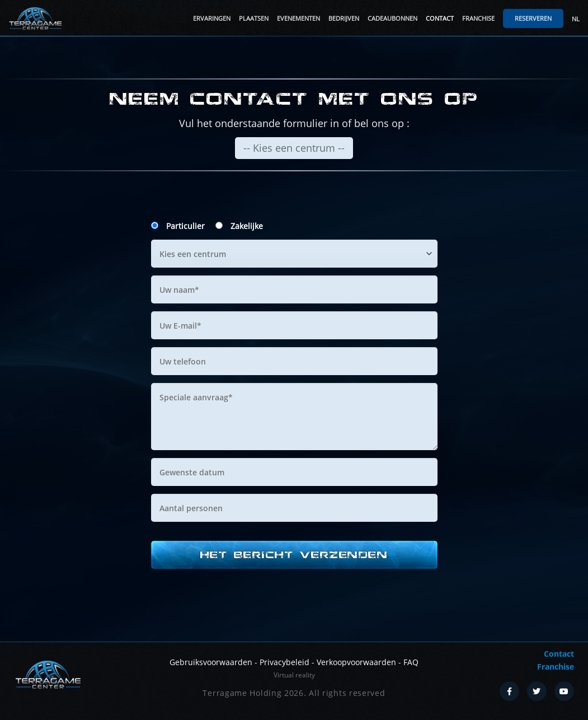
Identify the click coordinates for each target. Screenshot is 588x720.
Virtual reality (294, 675)
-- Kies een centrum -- (294, 148)
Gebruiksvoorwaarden (211, 662)
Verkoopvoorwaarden (356, 662)
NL (576, 19)
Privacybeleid (284, 662)
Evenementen (298, 18)
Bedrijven (344, 18)
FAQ (411, 662)
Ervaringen (212, 18)
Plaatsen (254, 18)
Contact (440, 18)
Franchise (478, 18)
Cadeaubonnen (392, 18)
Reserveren (533, 18)
